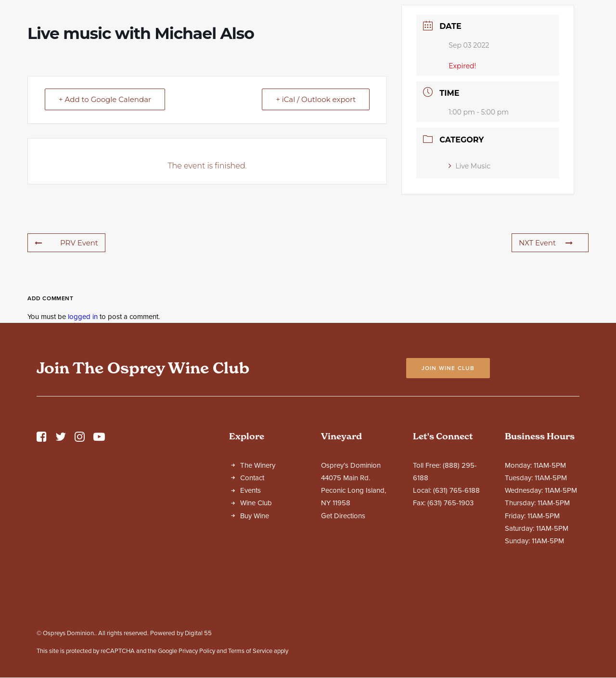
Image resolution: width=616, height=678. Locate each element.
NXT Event (546, 327)
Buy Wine (255, 601)
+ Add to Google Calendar (105, 184)
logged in (83, 401)
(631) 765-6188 (456, 575)
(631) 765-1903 (450, 588)
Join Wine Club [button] (448, 453)
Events (250, 575)
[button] (42, 524)
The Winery (258, 550)
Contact (252, 563)
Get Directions (343, 601)
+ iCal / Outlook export (316, 184)
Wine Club (256, 588)
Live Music (469, 251)
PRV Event (66, 327)
